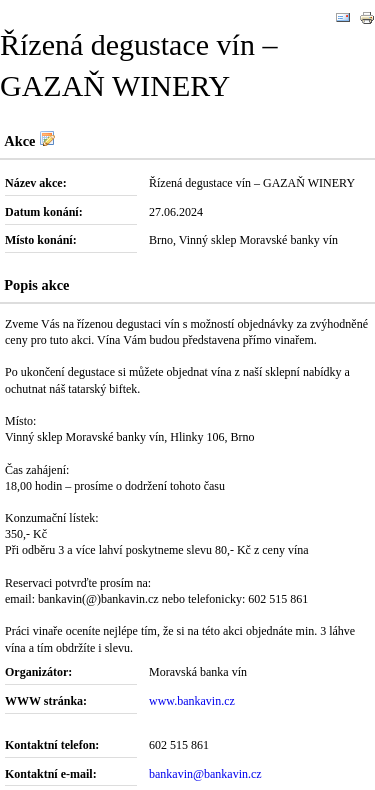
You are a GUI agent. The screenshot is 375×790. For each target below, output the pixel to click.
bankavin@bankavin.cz (205, 774)
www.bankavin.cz (192, 701)
